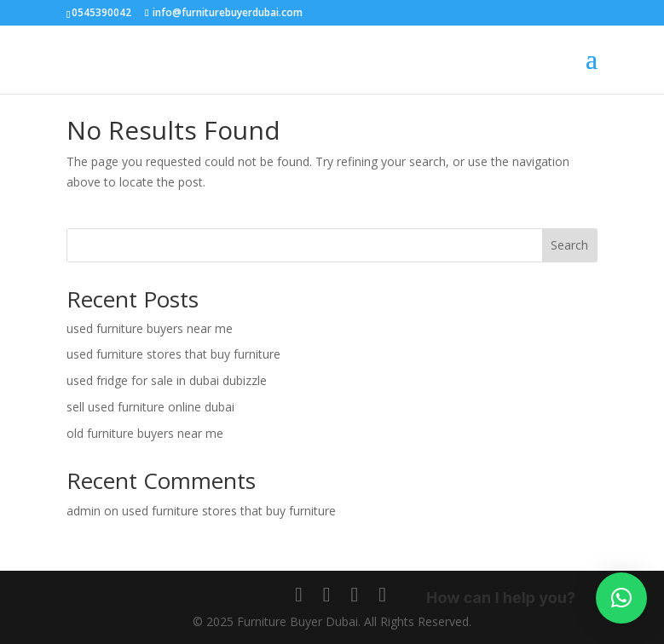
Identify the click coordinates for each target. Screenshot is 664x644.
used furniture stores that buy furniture (173, 354)
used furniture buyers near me (150, 328)
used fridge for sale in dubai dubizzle (167, 380)
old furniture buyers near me (145, 433)
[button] (621, 598)
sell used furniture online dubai (150, 407)
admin (84, 511)
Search (569, 245)
